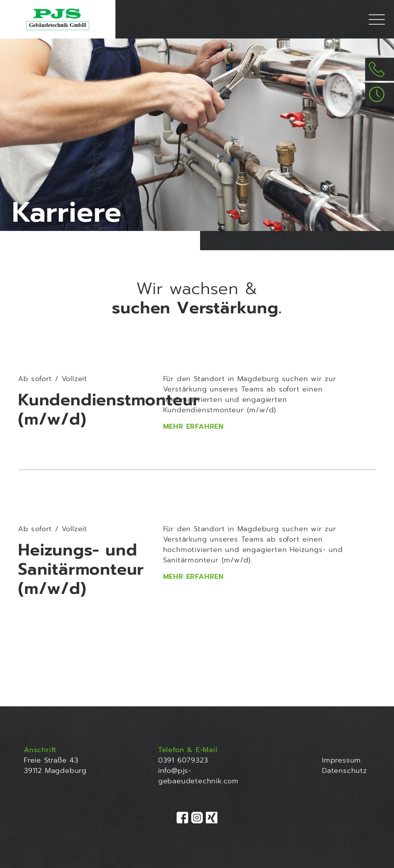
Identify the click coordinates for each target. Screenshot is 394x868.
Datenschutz (345, 771)
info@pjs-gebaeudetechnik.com (198, 776)
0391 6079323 (183, 760)
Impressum (341, 760)
